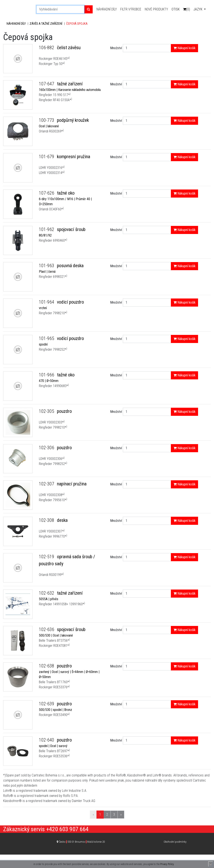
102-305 (47, 411)
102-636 (47, 629)
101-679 (47, 157)
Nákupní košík (184, 48)
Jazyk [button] (198, 9)
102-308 (47, 520)
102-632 (47, 593)
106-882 (47, 48)
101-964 (47, 302)
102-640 (47, 740)
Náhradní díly (107, 9)
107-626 (47, 193)
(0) (186, 9)
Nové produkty (156, 9)
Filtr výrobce (131, 9)
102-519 (47, 557)
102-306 (47, 448)
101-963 (47, 266)
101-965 (47, 338)
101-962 (47, 229)
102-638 (47, 666)
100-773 (47, 120)
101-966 (47, 375)
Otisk (176, 9)
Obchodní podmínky (175, 842)
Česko (82, 842)
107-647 (47, 84)
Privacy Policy (167, 864)
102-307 (47, 484)
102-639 (47, 704)
